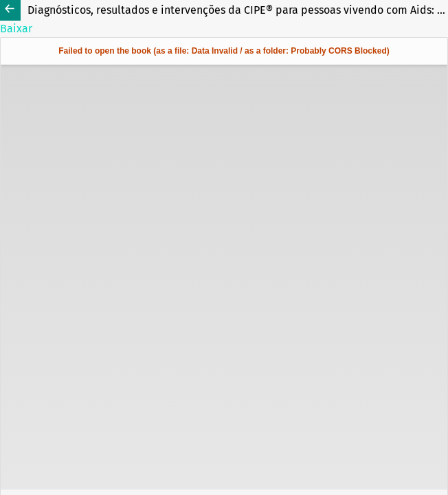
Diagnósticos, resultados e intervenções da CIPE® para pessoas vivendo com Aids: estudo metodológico (238, 10)
